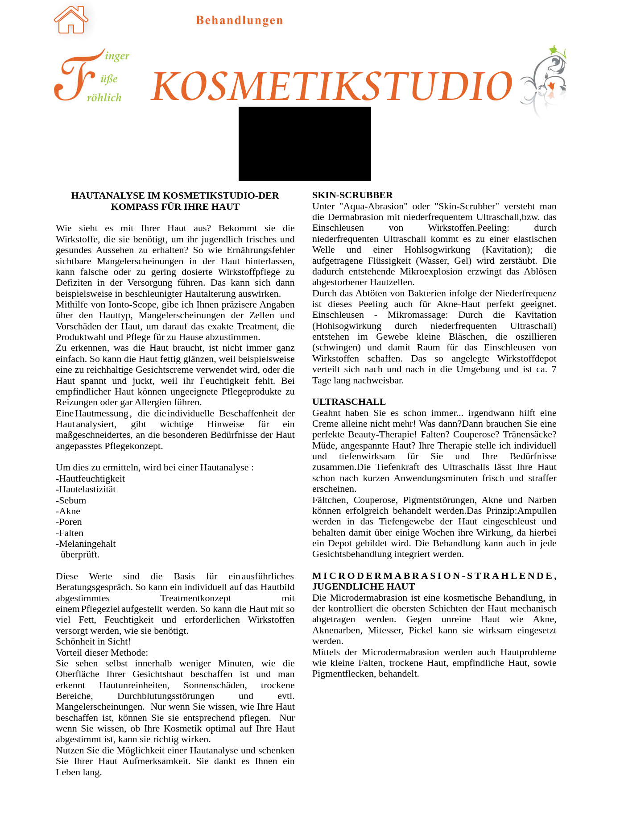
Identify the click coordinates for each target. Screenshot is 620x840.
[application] (305, 144)
